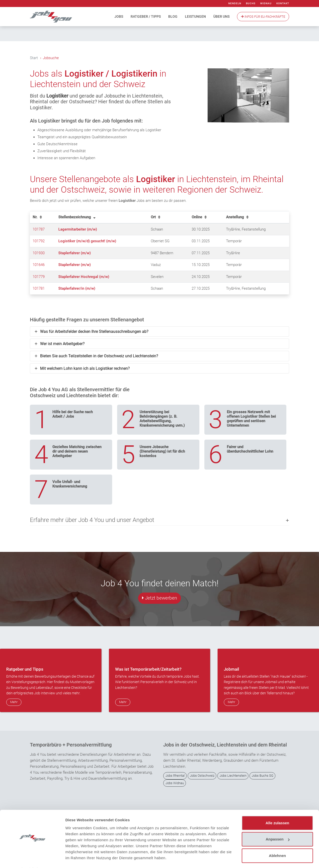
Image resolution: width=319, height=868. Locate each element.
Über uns (221, 16)
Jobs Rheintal (175, 776)
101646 (39, 265)
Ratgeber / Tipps (146, 16)
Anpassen (278, 826)
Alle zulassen (277, 809)
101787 (39, 229)
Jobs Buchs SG (263, 776)
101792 (39, 241)
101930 (39, 253)
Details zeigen (78, 858)
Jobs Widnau (175, 783)
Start (34, 58)
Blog (173, 16)
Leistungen (195, 16)
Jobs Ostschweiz (202, 776)
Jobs (119, 16)
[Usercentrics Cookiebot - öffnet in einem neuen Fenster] (32, 858)
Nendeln (235, 3)
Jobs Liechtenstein (233, 776)
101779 (39, 277)
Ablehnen (277, 842)
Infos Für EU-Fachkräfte (263, 17)
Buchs (251, 3)
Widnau (266, 3)
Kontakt (283, 3)
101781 (39, 289)
